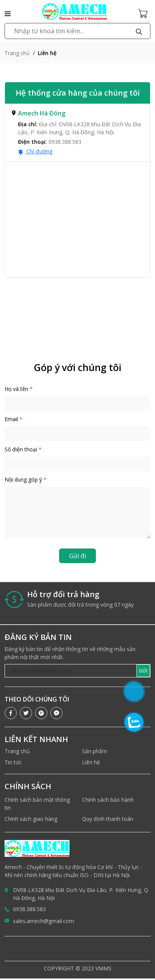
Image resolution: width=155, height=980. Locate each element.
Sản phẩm (94, 751)
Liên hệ (91, 762)
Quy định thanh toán (108, 819)
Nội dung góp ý (26, 479)
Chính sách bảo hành (108, 800)
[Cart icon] (144, 13)
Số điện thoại (23, 449)
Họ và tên (19, 389)
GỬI (143, 671)
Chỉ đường (35, 151)
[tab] (77, 133)
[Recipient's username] (71, 671)
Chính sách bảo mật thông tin (37, 804)
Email (14, 419)
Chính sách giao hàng (31, 819)
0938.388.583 (29, 909)
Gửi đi (77, 556)
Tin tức (13, 762)
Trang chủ (17, 53)
